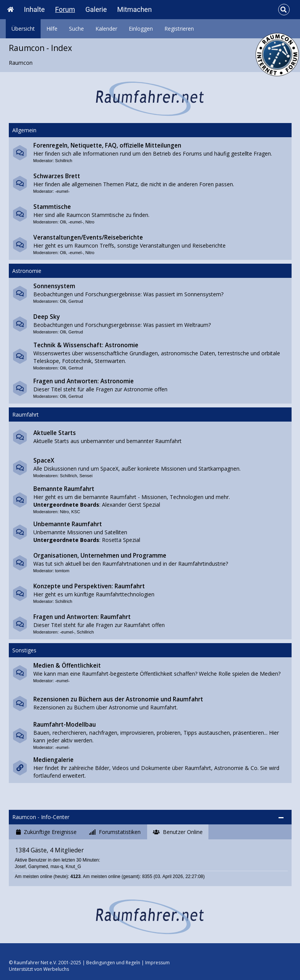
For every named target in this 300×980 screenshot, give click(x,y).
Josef (20, 867)
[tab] (46, 832)
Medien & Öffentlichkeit (67, 666)
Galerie (96, 9)
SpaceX (44, 460)
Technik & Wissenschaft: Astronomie (86, 345)
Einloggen (141, 29)
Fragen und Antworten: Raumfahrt (82, 617)
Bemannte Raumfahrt (64, 489)
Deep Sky (47, 317)
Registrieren (179, 29)
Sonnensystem (54, 286)
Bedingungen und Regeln (113, 963)
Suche (76, 29)
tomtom (62, 571)
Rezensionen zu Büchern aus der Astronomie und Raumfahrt (118, 699)
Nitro (90, 222)
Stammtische (52, 207)
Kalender (106, 29)
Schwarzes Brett (57, 176)
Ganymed (38, 867)
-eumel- (62, 191)
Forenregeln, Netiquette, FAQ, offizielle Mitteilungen (107, 145)
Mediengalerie (53, 760)
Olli (63, 222)
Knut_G (73, 867)
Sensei (86, 476)
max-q (57, 867)
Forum (65, 9)
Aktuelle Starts (55, 433)
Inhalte (34, 9)
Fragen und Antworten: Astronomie (84, 381)
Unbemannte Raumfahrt (68, 524)
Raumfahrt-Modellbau (65, 725)
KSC (76, 512)
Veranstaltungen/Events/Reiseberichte (88, 237)
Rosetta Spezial (121, 540)
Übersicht (23, 29)
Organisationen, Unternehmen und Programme (100, 556)
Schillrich (64, 161)
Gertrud (76, 301)
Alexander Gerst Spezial (131, 505)
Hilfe (52, 29)
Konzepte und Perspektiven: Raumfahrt (89, 586)
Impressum (157, 963)
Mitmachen (134, 9)
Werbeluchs (56, 969)
